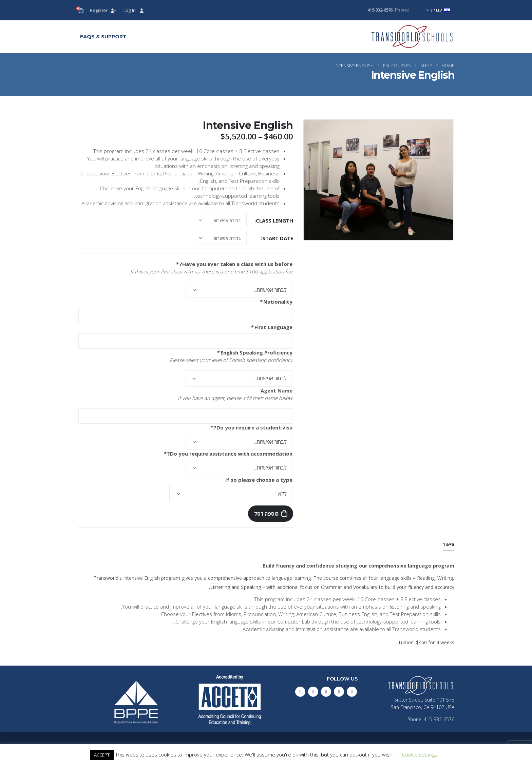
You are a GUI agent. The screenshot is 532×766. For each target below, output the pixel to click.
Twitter (339, 692)
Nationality (276, 302)
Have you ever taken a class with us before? (234, 264)
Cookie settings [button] (420, 754)
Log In (134, 10)
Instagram (313, 692)
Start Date (278, 238)
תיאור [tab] (449, 544)
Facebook (352, 692)
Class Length (274, 221)
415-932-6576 (380, 10)
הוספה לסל (266, 514)
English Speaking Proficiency (254, 352)
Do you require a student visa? (251, 427)
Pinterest (326, 692)
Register (103, 10)
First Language (271, 327)
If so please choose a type (259, 480)
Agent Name (277, 390)
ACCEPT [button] (102, 755)
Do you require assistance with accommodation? (228, 454)
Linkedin (300, 692)
